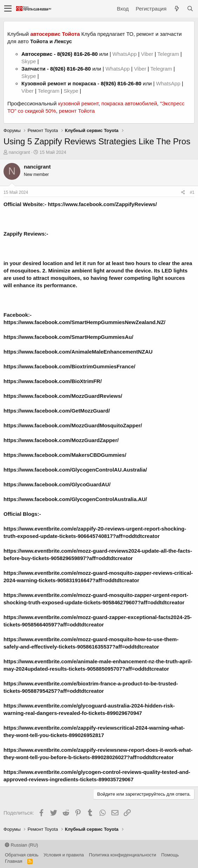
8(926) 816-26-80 (77, 54)
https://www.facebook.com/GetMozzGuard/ (57, 411)
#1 (192, 192)
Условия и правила (64, 855)
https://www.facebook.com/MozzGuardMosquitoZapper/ (73, 425)
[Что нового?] (177, 9)
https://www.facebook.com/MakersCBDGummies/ (65, 455)
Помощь (170, 855)
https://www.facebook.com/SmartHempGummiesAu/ (68, 337)
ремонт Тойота (77, 111)
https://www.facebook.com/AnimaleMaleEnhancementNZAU (78, 352)
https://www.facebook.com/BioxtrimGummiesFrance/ (69, 366)
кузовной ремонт (78, 103)
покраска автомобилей (129, 103)
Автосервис (37, 54)
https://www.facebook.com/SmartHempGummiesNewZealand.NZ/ (84, 322)
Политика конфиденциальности (123, 855)
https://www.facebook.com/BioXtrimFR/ (53, 381)
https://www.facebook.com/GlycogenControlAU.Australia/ (75, 470)
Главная (13, 861)
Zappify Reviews (24, 234)
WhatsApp (125, 54)
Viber (147, 54)
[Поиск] (190, 9)
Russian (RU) (22, 845)
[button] (8, 9)
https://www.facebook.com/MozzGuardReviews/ (63, 396)
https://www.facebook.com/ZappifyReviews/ (102, 204)
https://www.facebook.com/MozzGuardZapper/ (61, 440)
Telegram (169, 54)
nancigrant (19, 152)
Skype (29, 61)
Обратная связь (22, 855)
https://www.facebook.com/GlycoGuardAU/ (57, 484)
